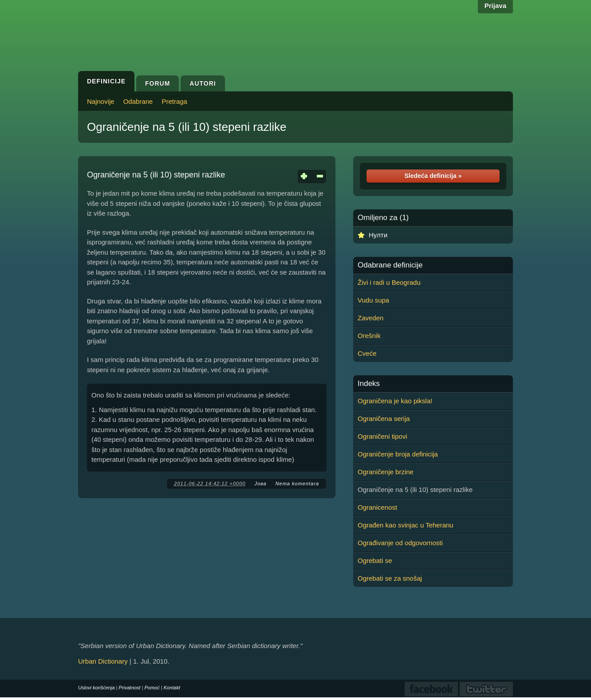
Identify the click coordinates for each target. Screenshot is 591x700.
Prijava (495, 6)
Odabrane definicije (390, 265)
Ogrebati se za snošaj (390, 578)
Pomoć (152, 688)
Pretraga (174, 101)
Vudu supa (373, 300)
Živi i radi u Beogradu (389, 282)
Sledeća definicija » (433, 176)
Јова (260, 484)
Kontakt (172, 688)
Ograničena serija (384, 419)
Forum (158, 83)
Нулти (378, 235)
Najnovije (101, 101)
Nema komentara (297, 484)
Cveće (367, 353)
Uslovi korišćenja (97, 688)
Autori (203, 83)
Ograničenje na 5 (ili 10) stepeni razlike (187, 127)
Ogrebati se (375, 560)
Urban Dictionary (103, 661)
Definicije (106, 81)
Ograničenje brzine (386, 472)
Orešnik (369, 336)
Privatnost (130, 688)
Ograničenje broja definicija (398, 454)
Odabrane (138, 101)
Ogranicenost (377, 507)
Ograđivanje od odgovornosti (400, 543)
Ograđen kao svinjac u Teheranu (406, 525)
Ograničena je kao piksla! (395, 401)
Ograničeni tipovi (382, 436)
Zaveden (370, 318)
